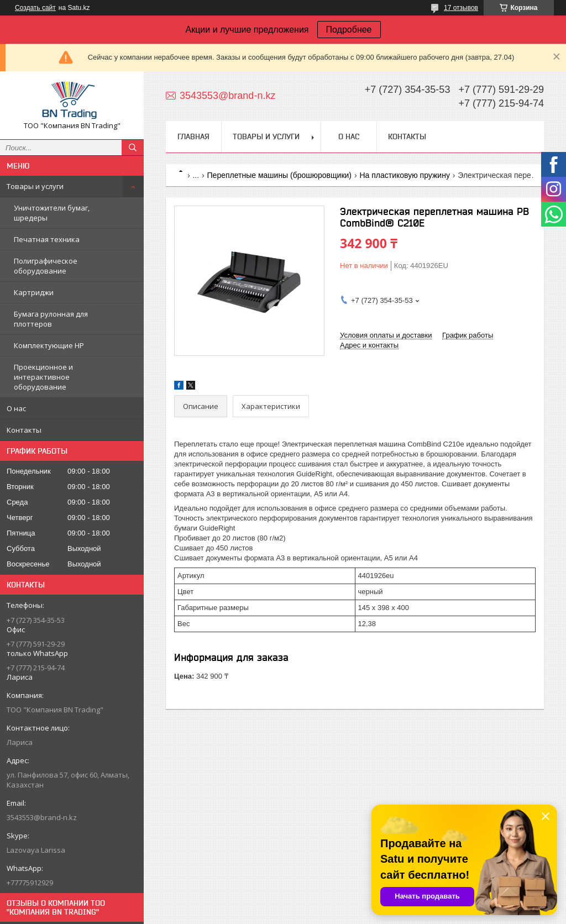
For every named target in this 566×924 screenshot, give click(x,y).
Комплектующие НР (49, 345)
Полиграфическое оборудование (46, 266)
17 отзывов (461, 8)
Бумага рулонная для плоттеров (51, 319)
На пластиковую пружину (404, 175)
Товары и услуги (35, 186)
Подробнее (349, 30)
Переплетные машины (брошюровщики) (279, 175)
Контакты (24, 430)
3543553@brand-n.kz (42, 817)
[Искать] (133, 148)
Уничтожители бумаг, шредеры (52, 213)
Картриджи (34, 292)
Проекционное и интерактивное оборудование (43, 377)
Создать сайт (35, 8)
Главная (193, 136)
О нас (16, 408)
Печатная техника (47, 239)
